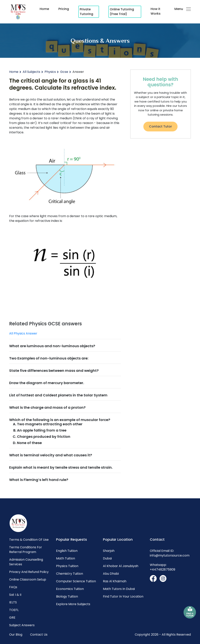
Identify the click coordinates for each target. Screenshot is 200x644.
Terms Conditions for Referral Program (26, 550)
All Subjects (31, 72)
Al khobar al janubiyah (121, 566)
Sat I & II (15, 595)
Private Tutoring (86, 12)
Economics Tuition (70, 589)
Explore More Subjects (73, 604)
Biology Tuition (67, 596)
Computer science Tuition (76, 581)
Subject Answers (22, 625)
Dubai (107, 558)
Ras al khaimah (115, 581)
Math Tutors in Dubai (119, 589)
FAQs (13, 587)
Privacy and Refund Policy (29, 572)
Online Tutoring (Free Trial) (122, 12)
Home (44, 9)
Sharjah (109, 551)
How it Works (156, 11)
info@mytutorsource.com (170, 555)
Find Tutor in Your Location (123, 596)
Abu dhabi (111, 574)
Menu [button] (183, 9)
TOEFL (14, 610)
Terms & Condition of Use (29, 540)
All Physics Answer (23, 333)
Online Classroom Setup (28, 579)
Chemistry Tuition (70, 574)
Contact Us (39, 635)
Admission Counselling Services (26, 562)
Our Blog (16, 635)
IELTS (13, 602)
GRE (12, 618)
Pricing (64, 9)
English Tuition (67, 551)
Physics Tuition (67, 566)
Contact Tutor (160, 126)
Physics (50, 72)
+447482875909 (162, 570)
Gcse (64, 72)
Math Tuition (66, 558)
